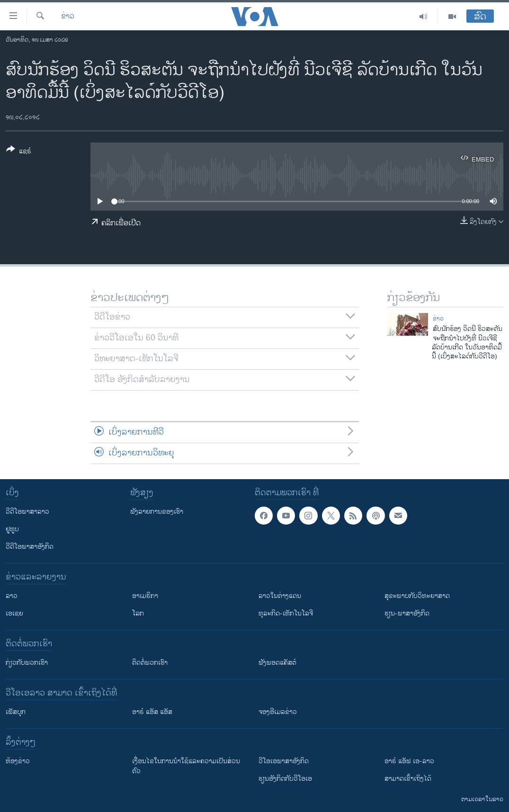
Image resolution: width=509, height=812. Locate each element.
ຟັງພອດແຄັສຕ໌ (277, 663)
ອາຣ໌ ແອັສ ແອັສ (152, 712)
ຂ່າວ (68, 17)
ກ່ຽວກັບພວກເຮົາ (27, 663)
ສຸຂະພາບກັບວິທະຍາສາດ (417, 596)
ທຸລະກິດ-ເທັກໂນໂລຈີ (286, 613)
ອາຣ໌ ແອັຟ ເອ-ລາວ (409, 761)
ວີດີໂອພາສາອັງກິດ (30, 547)
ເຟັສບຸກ (16, 712)
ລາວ (12, 596)
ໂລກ (138, 613)
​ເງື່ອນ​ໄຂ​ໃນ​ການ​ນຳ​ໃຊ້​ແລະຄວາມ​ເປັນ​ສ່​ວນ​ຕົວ (186, 766)
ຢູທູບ (12, 529)
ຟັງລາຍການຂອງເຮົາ (157, 512)
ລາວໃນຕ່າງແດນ (280, 596)
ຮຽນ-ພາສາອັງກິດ (407, 613)
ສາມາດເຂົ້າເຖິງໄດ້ (408, 779)
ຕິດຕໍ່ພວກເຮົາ (150, 663)
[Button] (19, 152)
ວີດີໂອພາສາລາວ (27, 512)
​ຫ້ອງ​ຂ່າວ (18, 761)
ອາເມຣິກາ (145, 596)
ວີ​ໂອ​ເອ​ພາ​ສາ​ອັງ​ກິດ (284, 761)
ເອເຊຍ (14, 613)
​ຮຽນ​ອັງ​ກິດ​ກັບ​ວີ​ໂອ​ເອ (285, 779)
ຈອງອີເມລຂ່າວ (278, 712)
